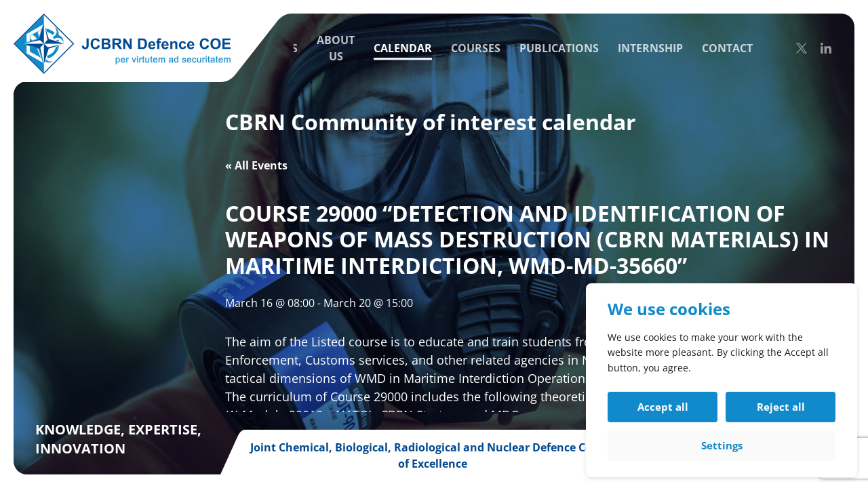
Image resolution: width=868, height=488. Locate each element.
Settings (722, 445)
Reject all (781, 407)
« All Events (256, 165)
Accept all (663, 407)
